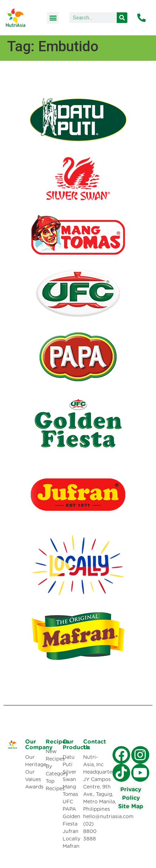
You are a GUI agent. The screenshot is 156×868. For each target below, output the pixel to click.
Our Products (76, 745)
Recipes (57, 742)
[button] (53, 18)
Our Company (39, 745)
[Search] (122, 18)
